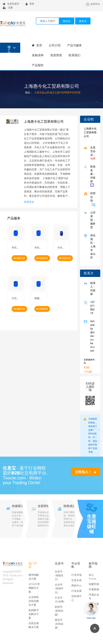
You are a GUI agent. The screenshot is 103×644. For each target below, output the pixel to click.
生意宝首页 (11, 4)
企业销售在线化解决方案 (34, 601)
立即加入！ (86, 472)
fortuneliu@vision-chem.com (92, 336)
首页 (37, 45)
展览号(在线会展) (59, 624)
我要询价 (19, 258)
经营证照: (92, 199)
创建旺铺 (94, 584)
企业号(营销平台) (59, 588)
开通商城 (94, 589)
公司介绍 (55, 45)
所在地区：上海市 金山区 (92, 246)
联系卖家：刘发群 (92, 176)
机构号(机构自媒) (59, 611)
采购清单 (38, 55)
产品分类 (9, 49)
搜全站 (67, 21)
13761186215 (92, 308)
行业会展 (77, 591)
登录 (30, 4)
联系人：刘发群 (92, 289)
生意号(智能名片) (59, 575)
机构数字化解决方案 (34, 614)
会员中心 (93, 4)
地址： (29, 92)
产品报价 (38, 65)
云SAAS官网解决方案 (34, 588)
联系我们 (74, 55)
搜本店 (83, 21)
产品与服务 (74, 45)
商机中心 (77, 586)
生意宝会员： (92, 153)
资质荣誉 (56, 55)
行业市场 (77, 575)
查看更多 (29, 202)
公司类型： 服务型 (92, 220)
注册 (8, 8)
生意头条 (77, 580)
